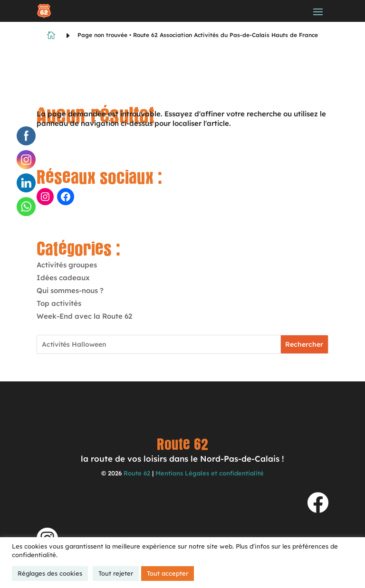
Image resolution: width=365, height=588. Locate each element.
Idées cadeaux (63, 278)
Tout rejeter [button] (116, 573)
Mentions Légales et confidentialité (210, 473)
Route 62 (137, 473)
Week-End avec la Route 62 (84, 316)
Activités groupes (67, 265)
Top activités (59, 303)
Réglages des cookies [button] (50, 573)
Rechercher (304, 344)
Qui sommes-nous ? (70, 290)
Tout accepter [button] (168, 573)
